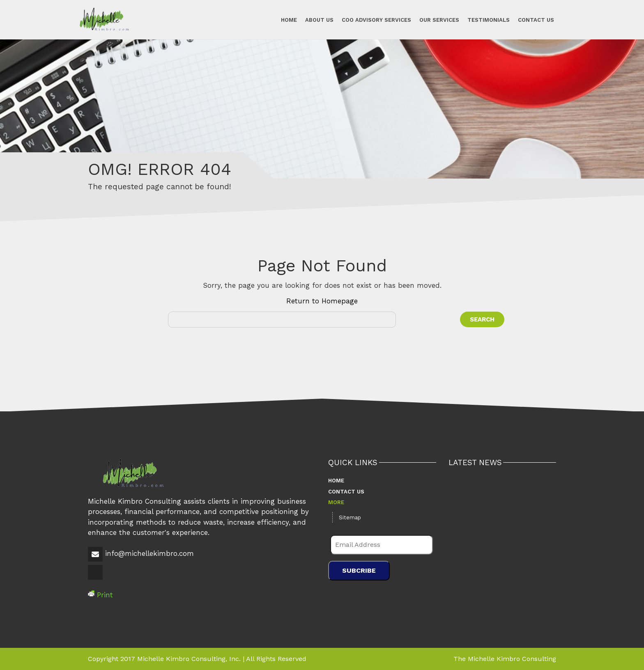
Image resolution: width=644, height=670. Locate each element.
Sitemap (350, 517)
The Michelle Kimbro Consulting (505, 659)
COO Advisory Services (376, 20)
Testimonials (489, 20)
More (336, 502)
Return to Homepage (322, 301)
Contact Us (536, 20)
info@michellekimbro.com (149, 553)
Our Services (439, 20)
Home (289, 20)
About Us (319, 20)
